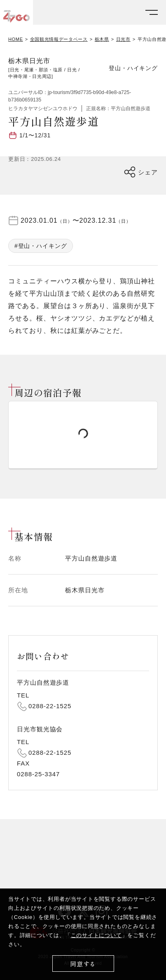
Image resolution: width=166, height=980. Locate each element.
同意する (83, 964)
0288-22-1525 (50, 706)
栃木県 (102, 39)
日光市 (123, 39)
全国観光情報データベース (59, 39)
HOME (16, 39)
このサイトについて (96, 935)
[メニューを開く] (152, 13)
